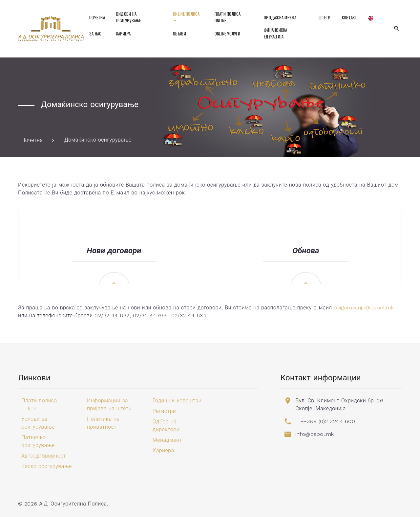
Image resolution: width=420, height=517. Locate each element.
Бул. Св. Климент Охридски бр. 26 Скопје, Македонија (339, 405)
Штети (325, 18)
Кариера (124, 34)
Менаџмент (167, 440)
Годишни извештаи (177, 401)
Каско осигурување (47, 466)
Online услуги (227, 34)
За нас (95, 34)
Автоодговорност (44, 456)
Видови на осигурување (129, 17)
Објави (179, 34)
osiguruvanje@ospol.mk (364, 308)
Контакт (350, 18)
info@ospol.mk (315, 434)
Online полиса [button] (186, 14)
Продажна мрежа (280, 18)
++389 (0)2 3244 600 (328, 421)
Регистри (164, 411)
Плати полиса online (228, 17)
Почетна (97, 18)
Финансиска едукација (276, 33)
